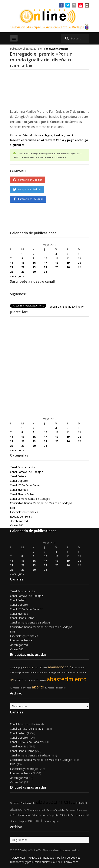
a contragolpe (17, 668)
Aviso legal (19, 858)
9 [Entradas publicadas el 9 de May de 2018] (33, 258)
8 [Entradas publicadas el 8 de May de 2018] (22, 258)
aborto (38, 687)
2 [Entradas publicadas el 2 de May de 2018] (33, 254)
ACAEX (18, 680)
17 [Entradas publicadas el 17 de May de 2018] (45, 263)
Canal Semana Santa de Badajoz (30, 499)
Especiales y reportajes (24, 512)
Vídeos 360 (17, 525)
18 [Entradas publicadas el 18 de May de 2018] (57, 263)
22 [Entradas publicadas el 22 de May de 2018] (23, 267)
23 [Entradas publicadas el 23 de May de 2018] (34, 267)
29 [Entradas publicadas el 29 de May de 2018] (23, 272)
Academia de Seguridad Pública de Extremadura (62, 673)
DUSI (13, 508)
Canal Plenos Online (22, 494)
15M (45, 668)
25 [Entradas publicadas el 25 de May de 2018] (57, 267)
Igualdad (59, 135)
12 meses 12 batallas (36, 680)
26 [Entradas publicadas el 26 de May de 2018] (68, 267)
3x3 (24, 680)
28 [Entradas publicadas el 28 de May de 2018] (12, 272)
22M (12, 673)
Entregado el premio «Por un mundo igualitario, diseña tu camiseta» (41, 60)
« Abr (13, 276)
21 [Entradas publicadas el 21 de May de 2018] (12, 267)
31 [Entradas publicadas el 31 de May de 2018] (45, 272)
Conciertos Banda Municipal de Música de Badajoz (41, 503)
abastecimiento (67, 679)
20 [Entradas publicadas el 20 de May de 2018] (79, 263)
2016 (68, 667)
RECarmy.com (69, 862)
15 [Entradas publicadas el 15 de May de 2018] (23, 263)
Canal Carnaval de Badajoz (26, 472)
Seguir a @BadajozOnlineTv (67, 307)
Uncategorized (19, 521)
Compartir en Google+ (30, 180)
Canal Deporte (19, 481)
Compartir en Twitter (30, 189)
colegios (47, 135)
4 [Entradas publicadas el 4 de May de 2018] (56, 254)
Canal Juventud (19, 490)
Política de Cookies (69, 858)
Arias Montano (32, 135)
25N (27, 673)
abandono (56, 667)
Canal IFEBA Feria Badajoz (26, 485)
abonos (33, 673)
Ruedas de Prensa (21, 517)
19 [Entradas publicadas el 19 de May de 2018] (68, 263)
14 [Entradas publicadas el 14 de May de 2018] (12, 263)
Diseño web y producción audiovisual (33, 862)
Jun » (21, 276)
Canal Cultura (18, 476)
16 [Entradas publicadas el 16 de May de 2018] (34, 263)
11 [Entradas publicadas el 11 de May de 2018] (57, 258)
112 (40, 668)
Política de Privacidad (41, 858)
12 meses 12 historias (55, 688)
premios (71, 135)
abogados (20, 673)
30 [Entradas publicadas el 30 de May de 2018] (34, 272)
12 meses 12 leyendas (21, 688)
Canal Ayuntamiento (56, 49)
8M (12, 680)
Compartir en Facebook (31, 199)
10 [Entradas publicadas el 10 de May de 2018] (45, 258)
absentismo (31, 668)
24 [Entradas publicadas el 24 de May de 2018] (45, 267)
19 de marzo (78, 668)
